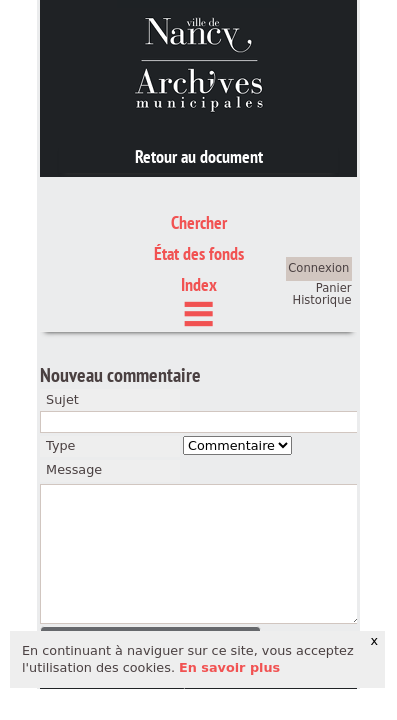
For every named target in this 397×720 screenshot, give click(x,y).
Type (60, 352)
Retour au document (199, 156)
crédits (216, 587)
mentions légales (116, 587)
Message (74, 377)
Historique (322, 207)
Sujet (62, 306)
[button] (150, 546)
